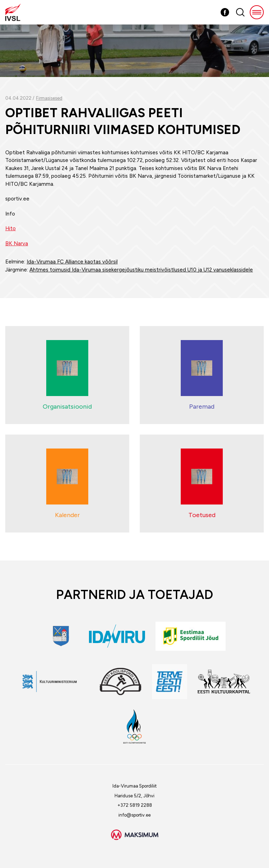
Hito (11, 228)
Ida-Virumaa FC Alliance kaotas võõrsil (72, 262)
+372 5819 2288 (135, 805)
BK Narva (17, 244)
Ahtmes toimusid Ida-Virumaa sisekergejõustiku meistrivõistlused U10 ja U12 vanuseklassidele (141, 270)
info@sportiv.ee (134, 815)
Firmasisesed (49, 98)
